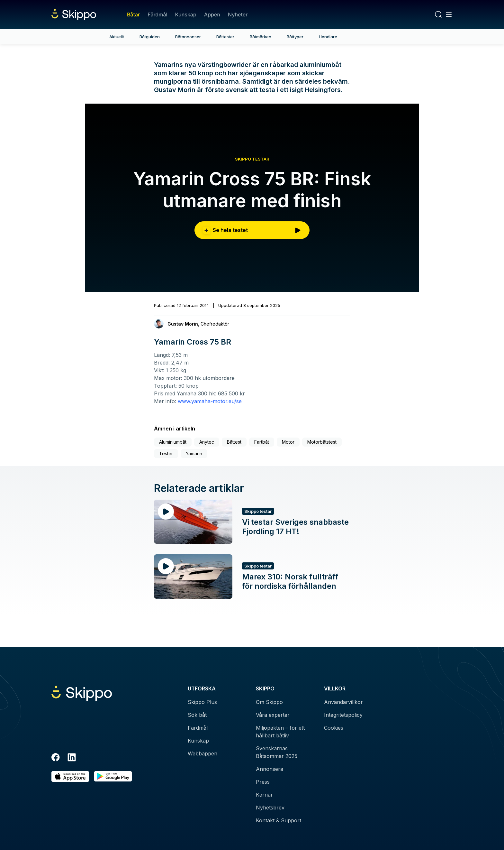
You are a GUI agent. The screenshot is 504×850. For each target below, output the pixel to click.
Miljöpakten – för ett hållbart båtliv (280, 732)
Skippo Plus (202, 702)
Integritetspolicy (343, 715)
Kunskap (186, 14)
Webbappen (203, 753)
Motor (288, 442)
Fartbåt (262, 442)
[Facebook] (56, 758)
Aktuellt (117, 37)
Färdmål (157, 14)
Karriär (264, 795)
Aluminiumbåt (173, 442)
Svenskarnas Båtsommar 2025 (277, 752)
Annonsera (270, 769)
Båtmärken (261, 37)
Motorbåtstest (322, 442)
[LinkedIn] (72, 758)
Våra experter (273, 715)
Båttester (225, 37)
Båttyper (295, 37)
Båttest (234, 442)
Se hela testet (252, 230)
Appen (212, 14)
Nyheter (238, 14)
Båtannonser (188, 37)
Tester (166, 453)
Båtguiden (150, 37)
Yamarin (194, 453)
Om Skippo (269, 702)
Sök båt (197, 715)
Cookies (334, 728)
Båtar (133, 14)
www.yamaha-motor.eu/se (210, 401)
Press (263, 782)
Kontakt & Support (279, 820)
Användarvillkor (343, 702)
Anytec (207, 442)
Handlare (328, 37)
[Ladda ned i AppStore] (70, 776)
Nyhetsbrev (270, 808)
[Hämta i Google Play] (113, 776)
